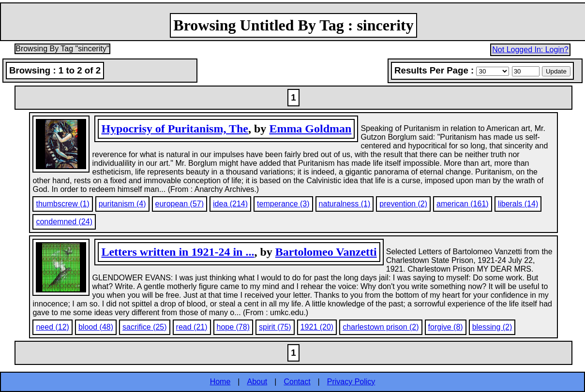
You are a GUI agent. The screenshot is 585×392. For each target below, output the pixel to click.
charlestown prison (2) (381, 327)
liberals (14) (518, 204)
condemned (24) (64, 222)
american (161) (463, 204)
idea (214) (230, 204)
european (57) (180, 204)
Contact (297, 382)
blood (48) (96, 327)
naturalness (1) (345, 204)
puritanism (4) (122, 204)
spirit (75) (275, 327)
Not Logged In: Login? (530, 50)
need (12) (52, 327)
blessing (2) (492, 327)
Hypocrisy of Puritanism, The (175, 129)
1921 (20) (317, 327)
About (257, 382)
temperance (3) (283, 204)
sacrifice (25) (145, 327)
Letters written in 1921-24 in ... (178, 252)
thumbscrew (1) (62, 204)
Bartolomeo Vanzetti (326, 252)
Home (220, 382)
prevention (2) (403, 204)
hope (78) (233, 327)
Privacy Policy (351, 382)
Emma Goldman (310, 129)
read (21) (192, 327)
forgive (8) (446, 327)
